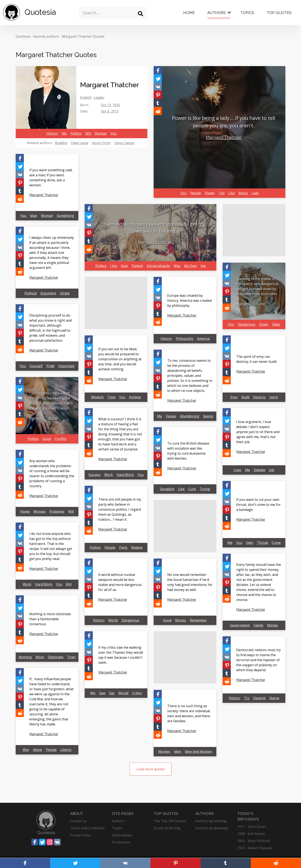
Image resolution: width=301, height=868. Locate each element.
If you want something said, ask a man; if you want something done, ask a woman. (51, 178)
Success (94, 475)
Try (247, 698)
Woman (101, 133)
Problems (57, 511)
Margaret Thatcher (224, 137)
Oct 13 (106, 105)
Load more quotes (151, 769)
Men (178, 752)
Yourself (36, 366)
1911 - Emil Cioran (251, 827)
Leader (99, 97)
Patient (137, 266)
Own (124, 266)
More (40, 657)
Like (231, 193)
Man (34, 216)
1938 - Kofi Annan (251, 834)
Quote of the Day (167, 828)
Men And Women (198, 752)
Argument (48, 293)
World (113, 620)
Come (276, 543)
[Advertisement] (254, 230)
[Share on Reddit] (158, 111)
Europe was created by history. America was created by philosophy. (189, 300)
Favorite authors (46, 36)
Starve (274, 698)
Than (71, 657)
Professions (121, 842)
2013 (115, 111)
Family (258, 625)
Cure (192, 489)
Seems (208, 416)
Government (240, 625)
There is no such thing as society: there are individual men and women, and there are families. (189, 713)
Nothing (25, 657)
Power (210, 193)
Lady (255, 193)
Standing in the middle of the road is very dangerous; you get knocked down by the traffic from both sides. (258, 286)
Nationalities (122, 835)
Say (112, 693)
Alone (38, 750)
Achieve (135, 397)
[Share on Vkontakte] (158, 86)
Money (273, 625)
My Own (191, 266)
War (26, 750)
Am (203, 266)
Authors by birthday (211, 821)
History (52, 133)
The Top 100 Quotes (170, 821)
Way (177, 266)
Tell (222, 193)
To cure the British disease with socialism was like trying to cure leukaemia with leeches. (188, 451)
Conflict (61, 439)
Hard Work (125, 475)
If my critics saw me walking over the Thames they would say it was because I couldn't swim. (121, 655)
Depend (259, 698)
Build (245, 397)
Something (65, 216)
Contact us (78, 821)
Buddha (61, 143)
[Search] (141, 14)
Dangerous (247, 324)
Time (111, 397)
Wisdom (97, 397)
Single (65, 293)
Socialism (167, 489)
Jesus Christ (101, 143)
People (196, 193)
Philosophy (185, 339)
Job (272, 470)
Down (264, 324)
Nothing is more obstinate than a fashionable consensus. (50, 619)
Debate (260, 470)
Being (243, 193)
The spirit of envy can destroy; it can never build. (257, 359)
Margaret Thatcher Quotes (83, 36)
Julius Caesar (124, 143)
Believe (137, 547)
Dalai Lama (80, 143)
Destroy (259, 397)
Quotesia (23, 36)
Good (47, 439)
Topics (247, 13)
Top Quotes (279, 13)
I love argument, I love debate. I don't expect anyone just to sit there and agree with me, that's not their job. (258, 432)
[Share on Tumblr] (158, 103)
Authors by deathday (212, 828)
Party (123, 547)
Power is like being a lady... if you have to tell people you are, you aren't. (224, 122)
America (203, 339)
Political (31, 293)
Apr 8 (105, 111)
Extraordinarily (158, 266)
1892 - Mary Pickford (253, 841)
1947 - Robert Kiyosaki (255, 848)
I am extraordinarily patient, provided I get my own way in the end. (155, 227)
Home (189, 13)
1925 (116, 105)
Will (88, 133)
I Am (114, 266)
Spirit (274, 397)
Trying (205, 489)
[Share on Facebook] (158, 70)
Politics (76, 133)
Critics (137, 693)
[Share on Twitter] (158, 78)
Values (171, 416)
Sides (276, 324)
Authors (217, 13)
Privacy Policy (80, 835)
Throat (262, 543)
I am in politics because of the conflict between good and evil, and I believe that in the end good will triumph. (51, 401)
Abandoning (190, 416)
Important (66, 366)
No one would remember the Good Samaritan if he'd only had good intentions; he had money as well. (190, 582)
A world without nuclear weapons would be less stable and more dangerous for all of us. (120, 582)
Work (109, 475)
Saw (102, 693)
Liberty (66, 750)
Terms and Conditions (87, 828)
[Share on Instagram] (50, 842)
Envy (234, 397)
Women (164, 752)
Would (123, 693)
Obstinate (56, 657)
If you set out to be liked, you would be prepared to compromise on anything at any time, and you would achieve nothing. (120, 359)
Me (64, 133)
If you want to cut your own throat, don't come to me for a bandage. (258, 505)
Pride (50, 366)
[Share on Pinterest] (158, 95)
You (114, 133)
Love (237, 470)
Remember (198, 620)
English (86, 97)
